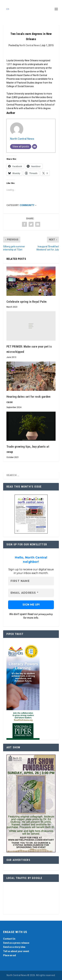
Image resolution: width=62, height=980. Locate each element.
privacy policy (46, 614)
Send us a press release (16, 943)
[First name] (31, 581)
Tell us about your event (16, 951)
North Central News (30, 45)
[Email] (35, 147)
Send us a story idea (14, 947)
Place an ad (10, 955)
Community (27, 205)
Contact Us (9, 939)
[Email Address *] (31, 593)
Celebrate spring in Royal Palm (27, 302)
